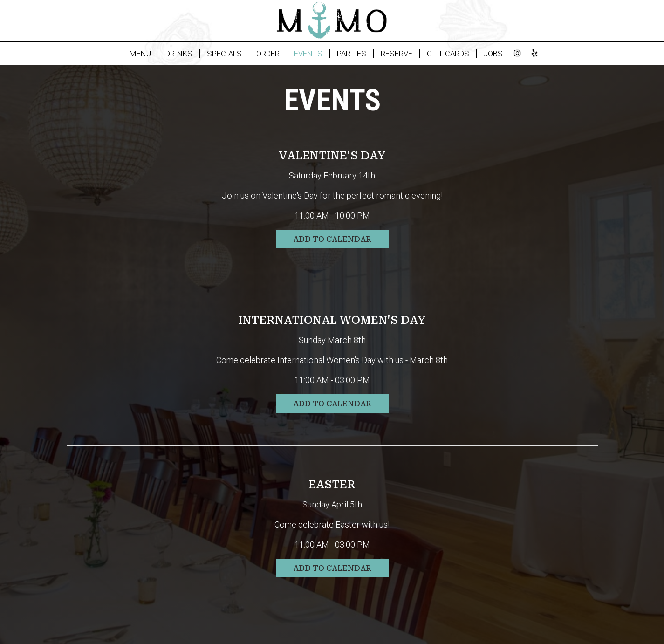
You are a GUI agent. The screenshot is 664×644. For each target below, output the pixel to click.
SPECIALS (224, 54)
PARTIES (352, 54)
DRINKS (179, 54)
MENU (140, 54)
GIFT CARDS (448, 54)
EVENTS (308, 54)
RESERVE (397, 54)
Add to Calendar (332, 239)
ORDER (268, 54)
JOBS (493, 54)
